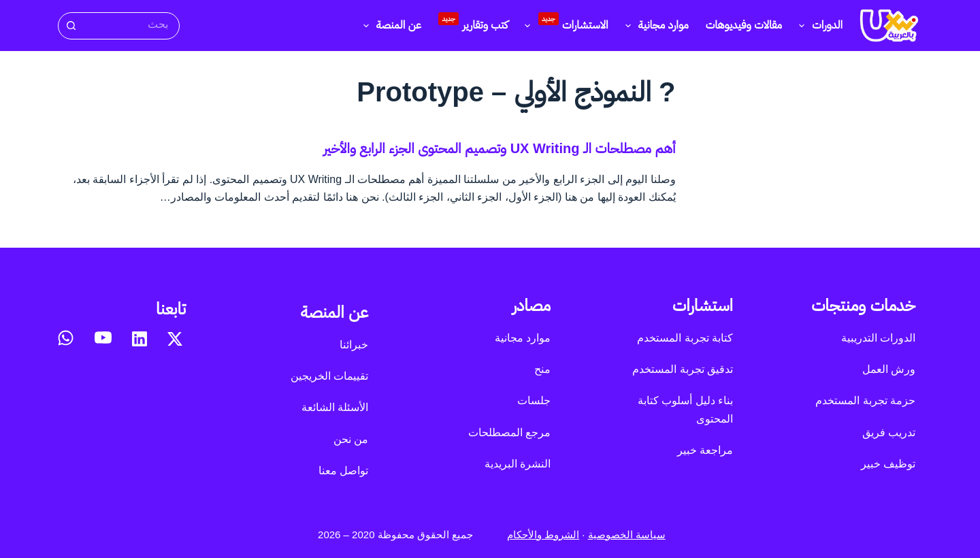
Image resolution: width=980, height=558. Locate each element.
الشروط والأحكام (543, 535)
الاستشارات (563, 23)
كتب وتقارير (473, 22)
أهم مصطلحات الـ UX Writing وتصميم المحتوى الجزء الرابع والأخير (500, 148)
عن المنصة (390, 26)
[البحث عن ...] (131, 25)
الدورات (818, 26)
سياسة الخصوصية (627, 535)
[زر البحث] (70, 26)
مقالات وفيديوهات (744, 25)
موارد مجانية (654, 26)
